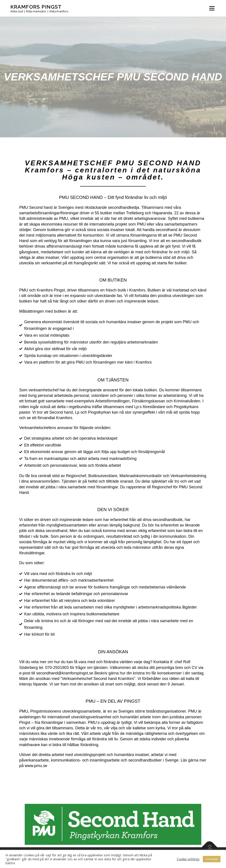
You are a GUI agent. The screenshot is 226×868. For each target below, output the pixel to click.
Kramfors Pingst (36, 7)
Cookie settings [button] (188, 859)
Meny (212, 8)
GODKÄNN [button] (212, 859)
